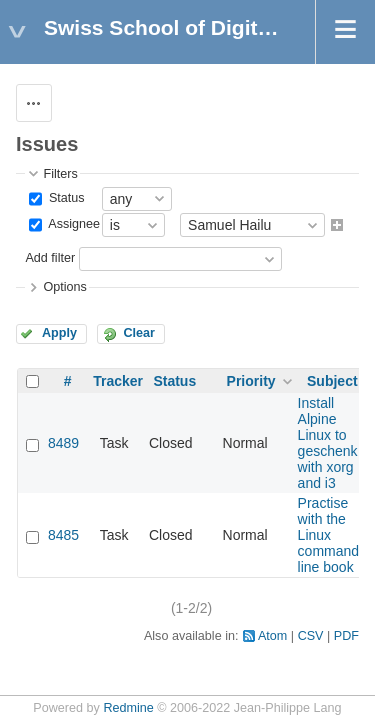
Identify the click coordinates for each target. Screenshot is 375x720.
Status (64, 198)
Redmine (128, 708)
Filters (60, 174)
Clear (139, 333)
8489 (63, 443)
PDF (346, 636)
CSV (311, 636)
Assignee (72, 224)
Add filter (50, 259)
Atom (272, 636)
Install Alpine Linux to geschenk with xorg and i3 (328, 443)
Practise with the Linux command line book (328, 535)
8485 (63, 535)
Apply (59, 333)
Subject (332, 381)
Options (64, 287)
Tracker (118, 381)
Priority (251, 381)
